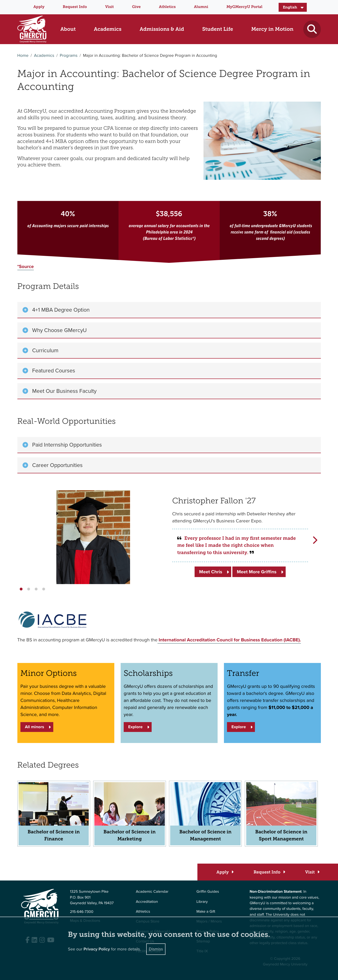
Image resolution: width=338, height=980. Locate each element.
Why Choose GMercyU (59, 330)
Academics (44, 56)
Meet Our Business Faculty (64, 391)
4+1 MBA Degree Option (61, 310)
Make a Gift (206, 912)
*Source (26, 266)
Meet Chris (211, 572)
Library (202, 902)
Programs (69, 56)
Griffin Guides (208, 892)
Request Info (75, 7)
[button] (21, 589)
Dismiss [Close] (156, 949)
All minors (35, 727)
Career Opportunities (57, 465)
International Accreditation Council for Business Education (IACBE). (229, 640)
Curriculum (45, 350)
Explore (135, 727)
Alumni (201, 7)
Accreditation (147, 902)
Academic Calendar (152, 892)
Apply (39, 7)
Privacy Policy (97, 949)
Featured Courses (54, 371)
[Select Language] (293, 7)
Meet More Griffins (257, 572)
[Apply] (225, 872)
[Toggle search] (312, 29)
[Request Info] (269, 872)
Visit (109, 7)
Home (23, 56)
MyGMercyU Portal (244, 7)
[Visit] (312, 872)
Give (136, 7)
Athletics (167, 7)
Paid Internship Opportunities (67, 445)
